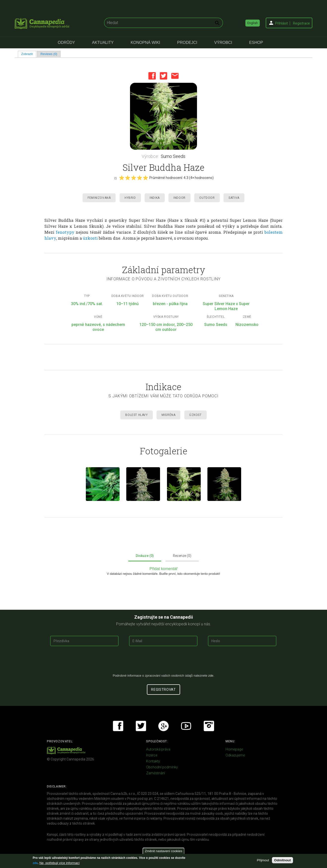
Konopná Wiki (145, 43)
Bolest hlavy (136, 415)
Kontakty (153, 761)
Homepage (234, 749)
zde (35, 863)
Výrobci (223, 43)
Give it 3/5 (133, 178)
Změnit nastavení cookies (163, 851)
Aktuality (103, 43)
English (253, 23)
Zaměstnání (156, 773)
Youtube (186, 726)
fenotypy (65, 232)
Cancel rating (115, 178)
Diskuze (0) (145, 556)
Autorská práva (158, 749)
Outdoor (207, 198)
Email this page (175, 76)
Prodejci (187, 43)
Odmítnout (282, 860)
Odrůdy (66, 43)
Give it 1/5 (122, 178)
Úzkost (196, 415)
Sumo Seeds (173, 156)
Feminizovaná (99, 198)
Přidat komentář (164, 569)
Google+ (163, 726)
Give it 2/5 (128, 178)
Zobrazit (29, 54)
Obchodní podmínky (162, 767)
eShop (256, 43)
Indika (155, 198)
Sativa (234, 198)
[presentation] (163, 662)
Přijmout (263, 860)
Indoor (180, 198)
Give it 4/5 (139, 178)
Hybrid (130, 198)
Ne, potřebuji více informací (60, 863)
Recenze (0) (182, 556)
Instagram (209, 726)
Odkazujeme (235, 755)
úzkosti (90, 238)
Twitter (163, 76)
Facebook (152, 76)
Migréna (168, 415)
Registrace (301, 23)
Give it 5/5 (145, 178)
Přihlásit (281, 23)
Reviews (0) (49, 54)
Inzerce (152, 755)
